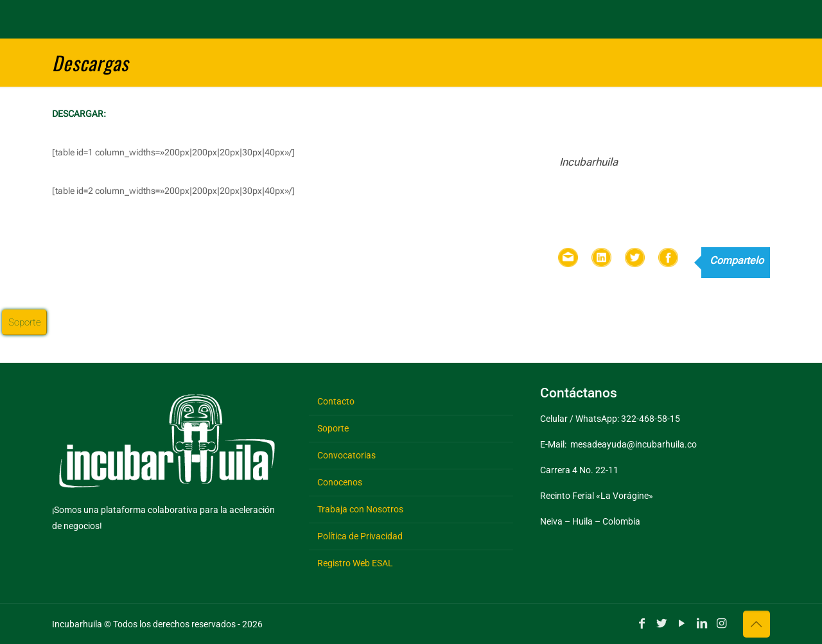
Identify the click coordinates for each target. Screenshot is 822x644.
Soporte (333, 428)
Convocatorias (346, 455)
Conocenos (340, 482)
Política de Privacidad (360, 536)
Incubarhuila (589, 162)
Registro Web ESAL (355, 563)
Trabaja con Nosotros (360, 509)
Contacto (336, 401)
